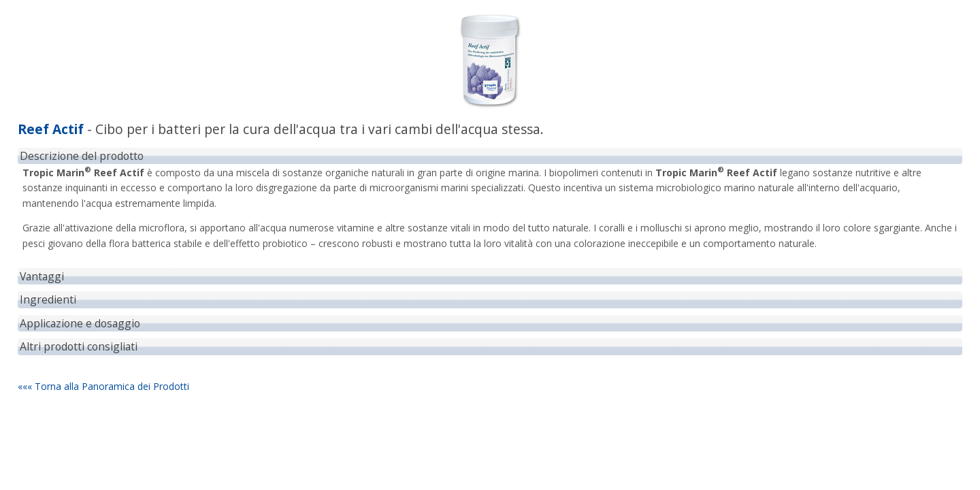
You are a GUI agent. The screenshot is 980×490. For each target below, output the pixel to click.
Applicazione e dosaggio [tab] (80, 323)
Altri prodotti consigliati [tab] (79, 346)
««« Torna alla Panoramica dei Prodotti (103, 386)
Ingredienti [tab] (48, 299)
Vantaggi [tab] (42, 276)
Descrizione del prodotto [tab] (82, 156)
